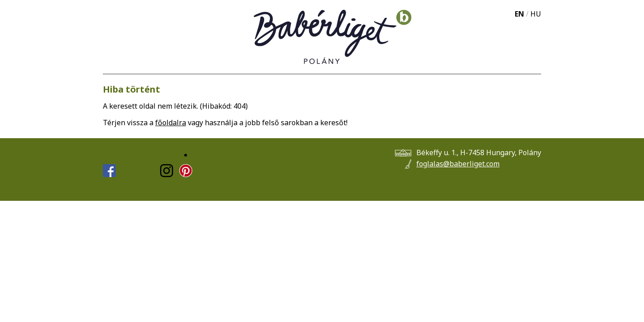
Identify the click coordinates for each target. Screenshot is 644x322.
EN (519, 14)
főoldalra (171, 123)
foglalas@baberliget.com (458, 164)
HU (536, 14)
